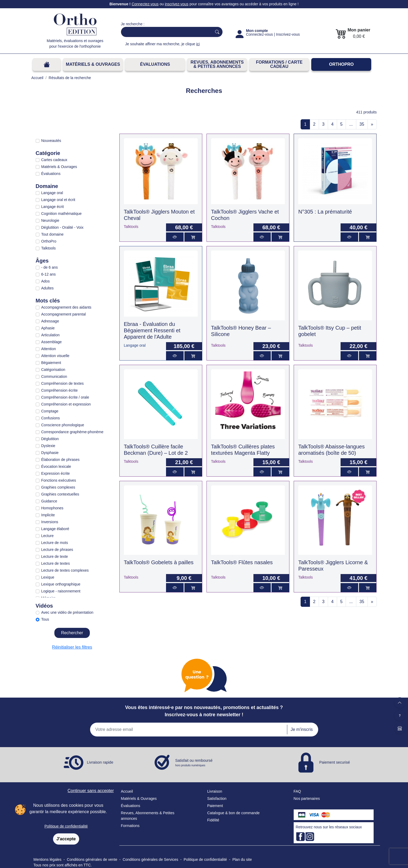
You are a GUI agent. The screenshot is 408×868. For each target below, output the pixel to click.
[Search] (165, 32)
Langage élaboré (55, 529)
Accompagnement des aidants (66, 307)
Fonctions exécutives (59, 480)
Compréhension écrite (60, 390)
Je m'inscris (302, 729)
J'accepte (66, 839)
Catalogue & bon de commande (234, 813)
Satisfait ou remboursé (194, 763)
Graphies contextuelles (60, 494)
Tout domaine (52, 234)
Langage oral (52, 193)
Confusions (51, 418)
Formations (130, 826)
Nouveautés (51, 141)
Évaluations (155, 64)
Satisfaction (217, 799)
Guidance (49, 501)
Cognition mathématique (62, 214)
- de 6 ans (50, 267)
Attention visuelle (55, 356)
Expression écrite (56, 473)
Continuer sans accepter (91, 791)
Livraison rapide (100, 762)
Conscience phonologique (63, 425)
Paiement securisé (335, 762)
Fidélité (213, 820)
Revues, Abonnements (140, 813)
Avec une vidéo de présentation (67, 612)
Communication (54, 376)
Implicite (48, 515)
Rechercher (72, 633)
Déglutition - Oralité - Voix (62, 227)
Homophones (52, 508)
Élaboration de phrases (60, 460)
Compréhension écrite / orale (65, 397)
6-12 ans (49, 274)
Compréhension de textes (63, 383)
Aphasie (48, 328)
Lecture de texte (55, 556)
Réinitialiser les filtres (72, 647)
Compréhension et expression (66, 404)
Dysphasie (50, 453)
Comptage (50, 411)
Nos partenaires (307, 799)
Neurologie (50, 220)
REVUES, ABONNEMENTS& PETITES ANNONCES (217, 64)
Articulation (51, 335)
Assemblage (52, 342)
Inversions (50, 522)
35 (362, 124)
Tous (45, 619)
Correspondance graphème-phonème (72, 432)
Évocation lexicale (56, 466)
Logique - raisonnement (61, 591)
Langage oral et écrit (58, 200)
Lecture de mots (55, 543)
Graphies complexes (58, 487)
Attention (49, 349)
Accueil (127, 791)
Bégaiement (51, 363)
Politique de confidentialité (66, 826)
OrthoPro (341, 64)
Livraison (215, 791)
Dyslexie (48, 446)
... (351, 124)
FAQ (297, 791)
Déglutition (50, 439)
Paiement (215, 806)
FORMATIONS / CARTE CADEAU (279, 64)
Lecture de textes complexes (65, 570)
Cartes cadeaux (54, 160)
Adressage (50, 321)
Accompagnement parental (64, 314)
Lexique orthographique (61, 584)
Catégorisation (53, 370)
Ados (46, 281)
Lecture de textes (56, 563)
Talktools (49, 248)
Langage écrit (53, 207)
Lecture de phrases (57, 550)
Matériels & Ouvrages (93, 64)
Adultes (48, 288)
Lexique (48, 577)
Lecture (48, 536)
